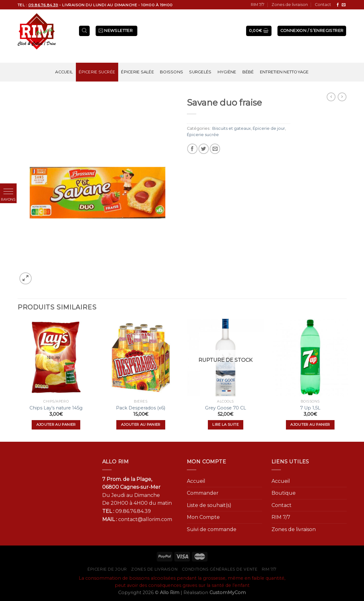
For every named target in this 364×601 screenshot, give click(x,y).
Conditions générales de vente (220, 569)
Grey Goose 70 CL (226, 408)
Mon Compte (203, 517)
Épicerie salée (137, 72)
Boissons (171, 72)
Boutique (284, 493)
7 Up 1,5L (310, 408)
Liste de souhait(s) (209, 505)
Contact (323, 5)
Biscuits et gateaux (232, 128)
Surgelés (200, 72)
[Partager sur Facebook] (192, 149)
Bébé (248, 72)
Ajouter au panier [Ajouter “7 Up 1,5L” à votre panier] (310, 424)
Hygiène (227, 72)
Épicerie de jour (269, 128)
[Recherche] (84, 31)
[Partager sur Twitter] (204, 149)
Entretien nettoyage (284, 72)
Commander (203, 493)
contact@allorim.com (145, 519)
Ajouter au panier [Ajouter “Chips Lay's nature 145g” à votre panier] (56, 424)
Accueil (64, 72)
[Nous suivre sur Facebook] (338, 5)
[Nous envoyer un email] (344, 5)
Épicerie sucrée (97, 72)
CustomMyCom (228, 593)
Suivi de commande (212, 529)
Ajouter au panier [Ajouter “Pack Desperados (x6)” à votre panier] (141, 424)
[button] (8, 192)
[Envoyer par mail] (215, 149)
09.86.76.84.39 (133, 511)
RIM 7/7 (258, 5)
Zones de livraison (290, 5)
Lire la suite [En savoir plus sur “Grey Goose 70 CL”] (225, 424)
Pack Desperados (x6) (141, 408)
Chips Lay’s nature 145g (56, 408)
